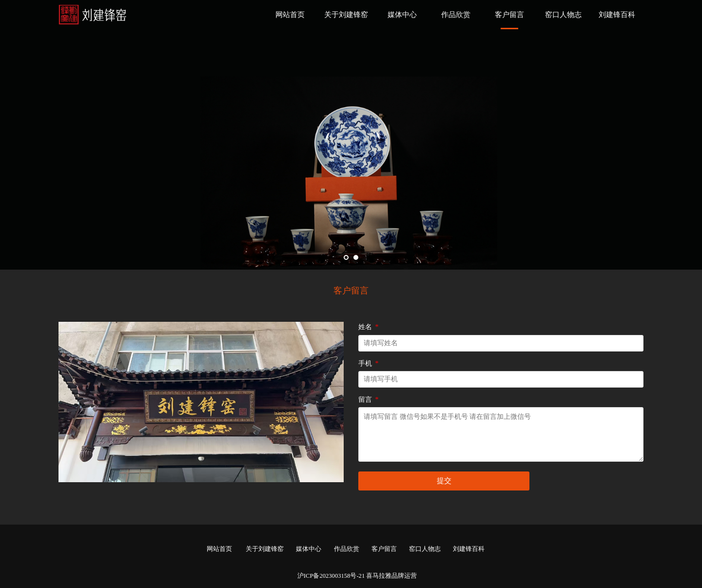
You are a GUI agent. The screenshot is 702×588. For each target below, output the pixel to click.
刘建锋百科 (617, 15)
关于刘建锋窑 (346, 15)
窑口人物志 (563, 15)
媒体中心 (402, 15)
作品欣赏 (456, 15)
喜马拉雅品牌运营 (391, 576)
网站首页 (290, 15)
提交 (444, 481)
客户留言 (509, 15)
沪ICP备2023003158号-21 (331, 576)
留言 (369, 400)
